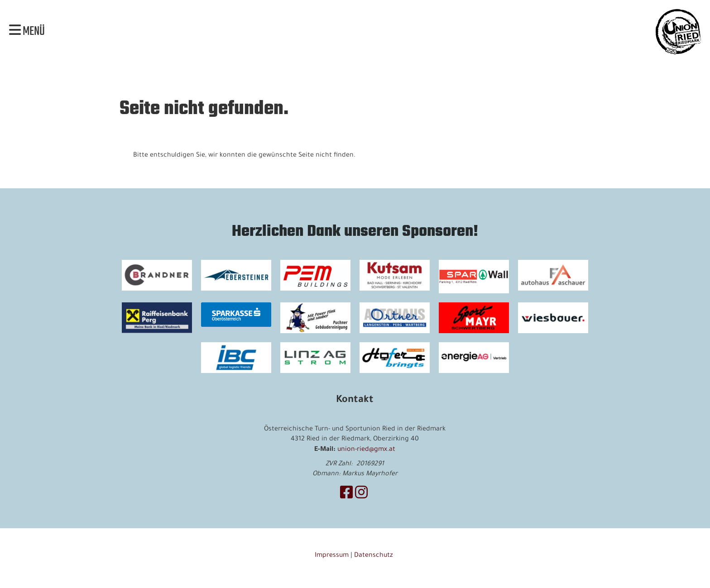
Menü (27, 32)
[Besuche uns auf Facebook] (346, 495)
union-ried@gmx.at (366, 450)
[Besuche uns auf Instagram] (361, 495)
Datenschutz (374, 556)
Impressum (332, 556)
